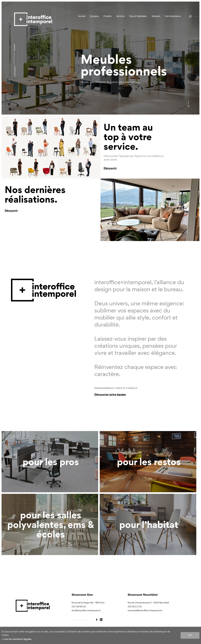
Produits (107, 16)
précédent (15, 71)
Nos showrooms (173, 16)
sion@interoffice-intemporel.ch (86, 610)
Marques (156, 16)
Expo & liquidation (138, 16)
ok (190, 635)
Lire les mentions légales (18, 639)
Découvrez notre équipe (110, 394)
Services (120, 16)
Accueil (82, 16)
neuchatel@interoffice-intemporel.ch (145, 610)
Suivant (14, 47)
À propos (94, 16)
